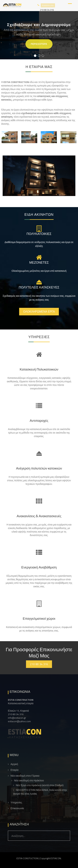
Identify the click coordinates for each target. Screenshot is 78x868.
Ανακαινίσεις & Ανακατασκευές (39, 516)
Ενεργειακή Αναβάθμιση (39, 567)
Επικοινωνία (17, 808)
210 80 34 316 (47, 10)
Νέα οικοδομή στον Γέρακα (25, 776)
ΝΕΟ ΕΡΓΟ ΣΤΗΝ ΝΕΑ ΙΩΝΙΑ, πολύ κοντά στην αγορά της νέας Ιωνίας (40, 792)
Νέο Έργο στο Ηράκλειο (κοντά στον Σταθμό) (40, 785)
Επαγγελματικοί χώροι (39, 618)
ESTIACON (56, 858)
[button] (35, 56)
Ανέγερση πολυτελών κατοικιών (39, 468)
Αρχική (14, 764)
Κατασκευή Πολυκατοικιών (39, 369)
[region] (39, 35)
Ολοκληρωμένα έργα (39, 312)
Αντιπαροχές (39, 421)
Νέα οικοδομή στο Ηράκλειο (29, 781)
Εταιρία (14, 770)
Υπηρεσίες (16, 803)
